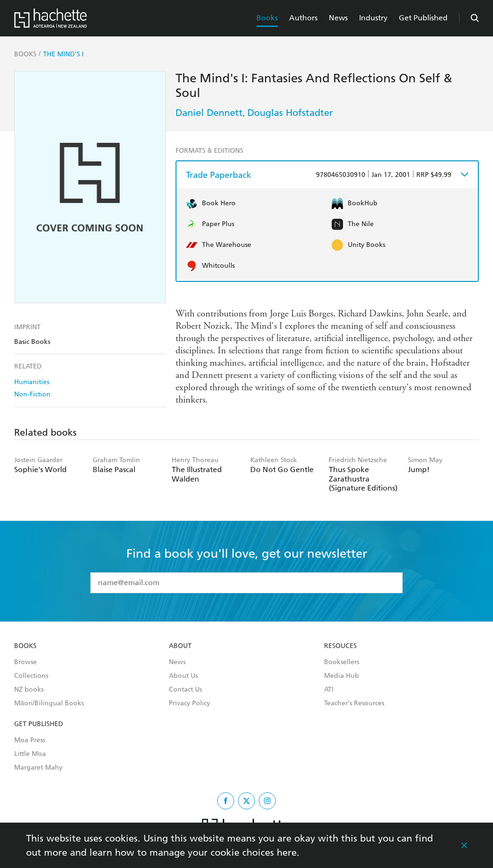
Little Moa (30, 754)
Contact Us (185, 690)
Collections (31, 676)
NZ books (29, 690)
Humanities (32, 382)
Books (267, 18)
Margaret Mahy (38, 768)
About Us (183, 676)
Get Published (423, 18)
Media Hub (342, 676)
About (180, 646)
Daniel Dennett (209, 113)
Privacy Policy (189, 703)
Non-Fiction (32, 394)
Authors (303, 18)
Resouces (340, 646)
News (338, 18)
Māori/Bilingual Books (49, 703)
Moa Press (30, 740)
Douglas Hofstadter (290, 113)
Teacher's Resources (354, 703)
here (287, 852)
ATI (329, 690)
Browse (26, 662)
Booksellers (342, 662)
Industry (373, 18)
